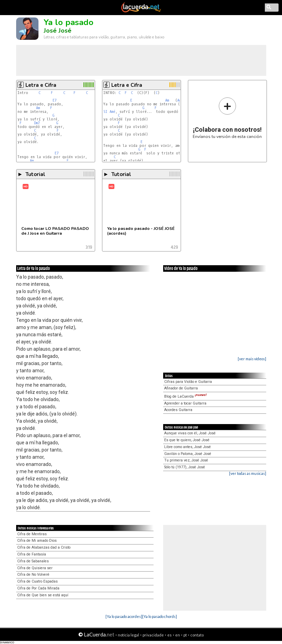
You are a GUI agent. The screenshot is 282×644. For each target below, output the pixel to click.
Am (38, 108)
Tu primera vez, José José (186, 460)
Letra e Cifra (41, 85)
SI (105, 112)
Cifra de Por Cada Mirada (38, 588)
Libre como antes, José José (188, 447)
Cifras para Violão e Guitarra (188, 382)
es (170, 635)
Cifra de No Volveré (33, 575)
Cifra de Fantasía (32, 554)
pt (185, 635)
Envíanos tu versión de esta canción (227, 118)
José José (58, 31)
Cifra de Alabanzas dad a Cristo (44, 547)
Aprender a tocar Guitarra (185, 403)
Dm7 (37, 123)
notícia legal (128, 635)
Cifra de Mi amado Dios (37, 541)
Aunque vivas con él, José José (190, 433)
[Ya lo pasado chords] (160, 616)
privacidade (153, 635)
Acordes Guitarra (178, 410)
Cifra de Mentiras (32, 534)
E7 (55, 100)
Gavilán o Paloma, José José (188, 454)
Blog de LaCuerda (185, 396)
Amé (112, 112)
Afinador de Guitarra (181, 388)
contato (197, 635)
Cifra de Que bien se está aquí (43, 595)
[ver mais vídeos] (252, 359)
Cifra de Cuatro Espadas (37, 581)
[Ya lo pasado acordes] (124, 616)
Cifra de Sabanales (33, 561)
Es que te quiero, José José (187, 440)
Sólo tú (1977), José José (185, 467)
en (178, 635)
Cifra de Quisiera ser (35, 568)
